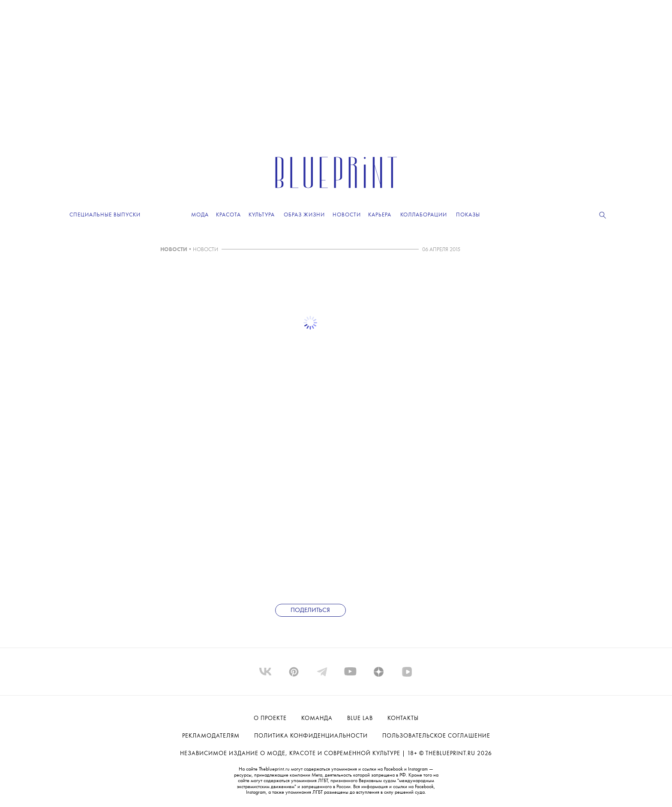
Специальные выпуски (105, 215)
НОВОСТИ (174, 250)
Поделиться (310, 610)
